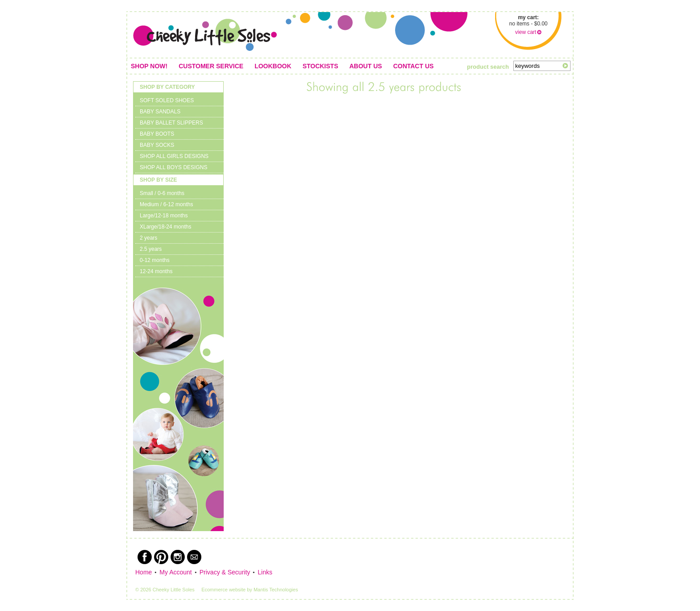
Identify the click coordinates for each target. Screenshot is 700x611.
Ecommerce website (223, 590)
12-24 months (156, 271)
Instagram (178, 557)
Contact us (414, 66)
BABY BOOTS (157, 134)
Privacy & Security (225, 572)
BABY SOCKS (157, 145)
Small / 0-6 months (162, 193)
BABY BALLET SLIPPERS (171, 123)
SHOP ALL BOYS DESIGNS (173, 167)
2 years (148, 238)
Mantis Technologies (276, 590)
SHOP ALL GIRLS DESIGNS (174, 156)
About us (366, 66)
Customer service (211, 66)
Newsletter (194, 557)
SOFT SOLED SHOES (167, 100)
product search (488, 67)
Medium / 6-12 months (166, 204)
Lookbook (273, 66)
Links (265, 572)
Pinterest (161, 557)
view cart (526, 32)
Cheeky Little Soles (205, 35)
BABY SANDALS (160, 112)
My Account (175, 572)
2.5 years (151, 249)
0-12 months (155, 260)
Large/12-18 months (164, 216)
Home (144, 572)
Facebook (145, 557)
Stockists (321, 66)
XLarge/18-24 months (165, 227)
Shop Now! (149, 66)
